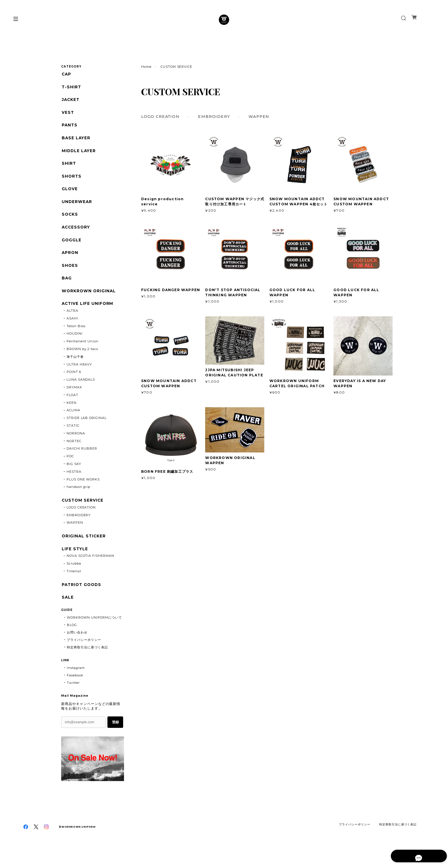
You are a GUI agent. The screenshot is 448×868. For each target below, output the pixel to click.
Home (146, 67)
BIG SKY (74, 476)
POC (70, 468)
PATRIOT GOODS (82, 599)
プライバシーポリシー (84, 655)
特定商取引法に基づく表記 (87, 662)
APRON (70, 262)
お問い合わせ (77, 647)
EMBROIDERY (215, 116)
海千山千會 (75, 369)
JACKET (70, 101)
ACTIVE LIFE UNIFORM (87, 315)
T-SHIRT (71, 88)
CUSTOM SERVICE (82, 512)
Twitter (73, 698)
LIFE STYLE (75, 562)
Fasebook (75, 690)
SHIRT (68, 168)
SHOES (69, 275)
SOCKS (70, 222)
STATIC (73, 438)
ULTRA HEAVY (79, 376)
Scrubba (74, 577)
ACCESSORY (76, 235)
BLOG (72, 640)
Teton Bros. (77, 338)
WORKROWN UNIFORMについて (94, 633)
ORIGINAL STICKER (84, 549)
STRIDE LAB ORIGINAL (87, 430)
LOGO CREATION (161, 116)
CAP (66, 74)
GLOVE (69, 195)
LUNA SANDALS (81, 392)
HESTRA (74, 484)
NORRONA (76, 445)
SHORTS (71, 181)
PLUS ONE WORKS (83, 491)
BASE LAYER (76, 141)
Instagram (76, 683)
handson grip (79, 499)
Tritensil (74, 585)
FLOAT (72, 407)
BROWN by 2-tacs (82, 361)
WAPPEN (261, 116)
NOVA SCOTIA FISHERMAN (90, 570)
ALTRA (72, 323)
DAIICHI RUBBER (82, 461)
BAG (66, 288)
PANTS (69, 128)
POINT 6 (74, 384)
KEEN (72, 415)
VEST (67, 114)
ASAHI (72, 330)
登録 (115, 737)
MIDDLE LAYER (79, 155)
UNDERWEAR (77, 208)
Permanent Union (83, 353)
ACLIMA (73, 422)
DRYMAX (74, 399)
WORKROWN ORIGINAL (89, 302)
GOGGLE (71, 248)
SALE (67, 612)
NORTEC (74, 453)
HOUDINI (75, 346)
